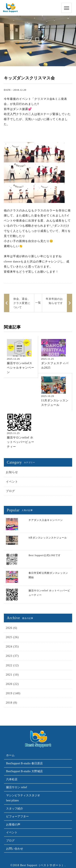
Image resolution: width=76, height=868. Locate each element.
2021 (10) (12, 675)
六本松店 (12, 779)
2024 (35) (12, 647)
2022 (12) (12, 665)
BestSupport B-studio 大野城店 (24, 771)
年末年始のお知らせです (54, 301)
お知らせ (12, 472)
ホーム (10, 755)
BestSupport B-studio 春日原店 (24, 763)
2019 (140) (13, 693)
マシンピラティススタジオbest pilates (23, 798)
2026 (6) (12, 628)
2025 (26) (12, 637)
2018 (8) (12, 703)
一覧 (38, 303)
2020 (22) (12, 684)
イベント (12, 482)
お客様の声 (13, 825)
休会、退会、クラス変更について (22, 303)
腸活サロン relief (17, 787)
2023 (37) (12, 656)
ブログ (10, 491)
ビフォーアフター (17, 816)
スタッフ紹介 (15, 809)
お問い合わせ (15, 849)
